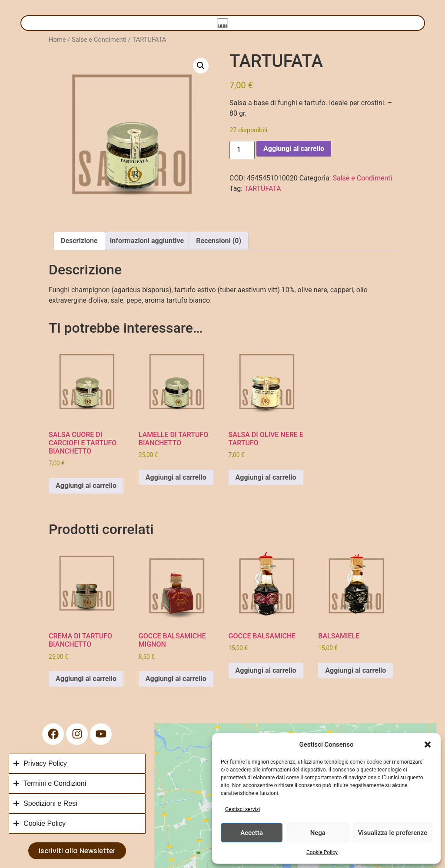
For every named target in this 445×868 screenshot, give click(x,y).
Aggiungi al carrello (294, 149)
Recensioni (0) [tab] (219, 241)
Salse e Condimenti (362, 178)
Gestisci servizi (242, 809)
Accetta (252, 833)
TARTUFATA (263, 189)
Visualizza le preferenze (392, 833)
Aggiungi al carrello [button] (86, 486)
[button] (428, 744)
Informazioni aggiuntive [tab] (147, 241)
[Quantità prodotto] (242, 150)
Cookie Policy (322, 852)
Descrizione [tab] (79, 241)
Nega (318, 833)
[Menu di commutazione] (222, 23)
